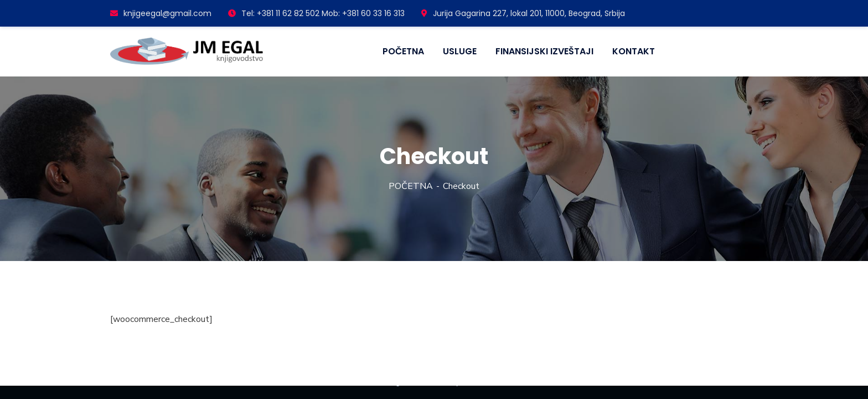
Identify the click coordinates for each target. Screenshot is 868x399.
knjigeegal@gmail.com (161, 13)
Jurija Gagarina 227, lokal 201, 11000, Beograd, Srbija (523, 13)
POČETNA (411, 186)
